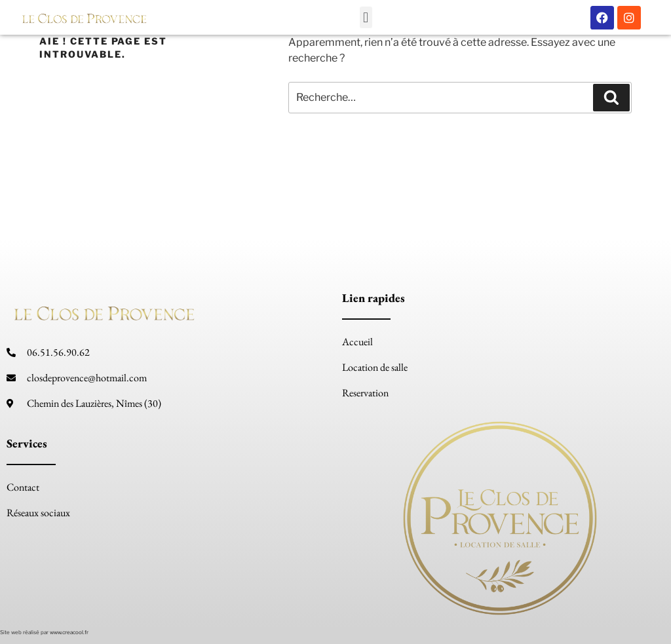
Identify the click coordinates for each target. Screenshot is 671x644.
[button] (366, 17)
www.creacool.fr (69, 632)
